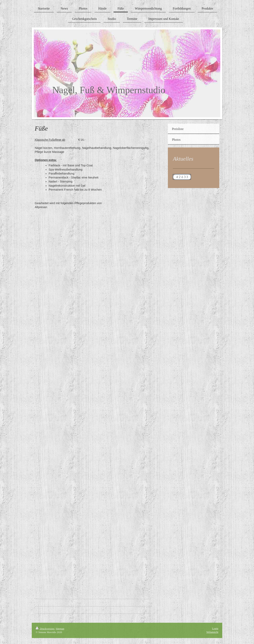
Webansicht (212, 632)
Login (215, 628)
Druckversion (45, 629)
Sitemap (60, 629)
